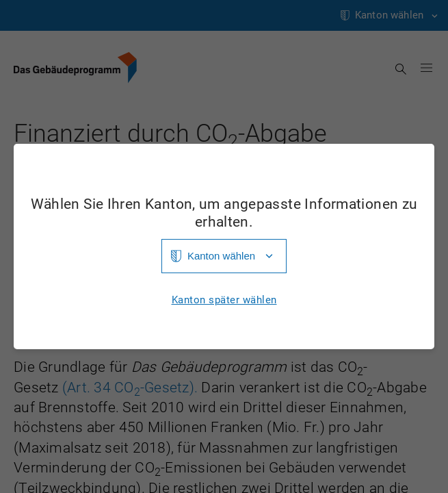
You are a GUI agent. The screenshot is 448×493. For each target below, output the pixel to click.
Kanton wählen (221, 256)
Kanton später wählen (224, 300)
